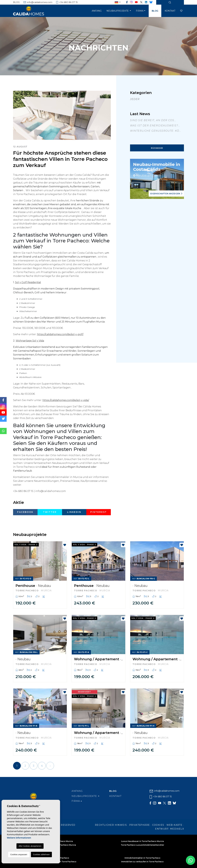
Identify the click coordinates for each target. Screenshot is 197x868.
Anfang (97, 11)
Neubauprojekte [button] (118, 11)
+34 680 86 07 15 (67, 2)
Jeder (135, 99)
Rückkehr (157, 148)
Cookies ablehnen (41, 854)
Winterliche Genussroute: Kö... (156, 131)
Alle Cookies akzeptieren (30, 846)
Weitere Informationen (19, 838)
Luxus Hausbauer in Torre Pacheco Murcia (142, 841)
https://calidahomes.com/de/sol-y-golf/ (60, 334)
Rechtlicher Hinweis (111, 825)
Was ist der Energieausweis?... (155, 126)
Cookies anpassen (19, 854)
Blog (16, 2)
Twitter (50, 512)
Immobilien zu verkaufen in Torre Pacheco (142, 862)
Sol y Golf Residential (28, 282)
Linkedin (74, 512)
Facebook (25, 512)
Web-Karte (175, 825)
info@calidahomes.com (38, 2)
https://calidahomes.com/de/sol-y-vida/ (66, 400)
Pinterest (99, 512)
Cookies (158, 825)
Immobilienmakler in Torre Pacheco (142, 858)
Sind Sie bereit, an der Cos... (153, 120)
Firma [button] (140, 11)
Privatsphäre (140, 825)
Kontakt (170, 11)
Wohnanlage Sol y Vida (30, 341)
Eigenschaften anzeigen (166, 194)
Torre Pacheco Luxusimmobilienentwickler (142, 845)
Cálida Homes (32, 11)
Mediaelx (177, 829)
